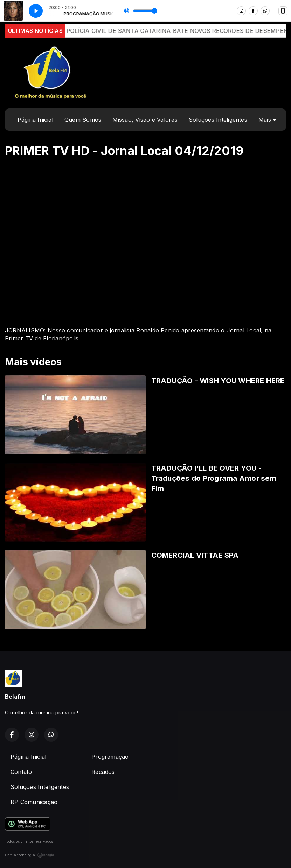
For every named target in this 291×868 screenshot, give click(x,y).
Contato (21, 772)
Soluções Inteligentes (218, 120)
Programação (110, 757)
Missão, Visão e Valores (145, 120)
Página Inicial (35, 120)
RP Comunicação (34, 802)
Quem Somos (83, 120)
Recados (103, 772)
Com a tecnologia (29, 855)
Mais (267, 120)
